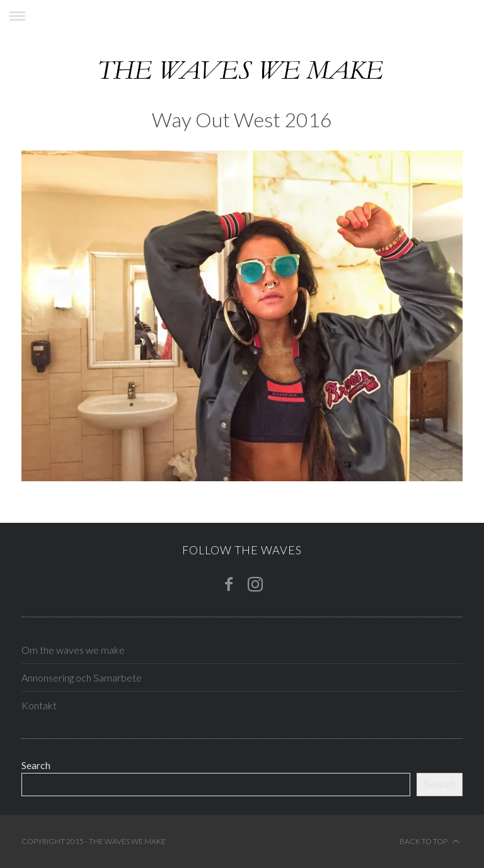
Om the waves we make (73, 650)
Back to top (429, 842)
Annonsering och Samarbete (82, 677)
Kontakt (39, 705)
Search (36, 765)
